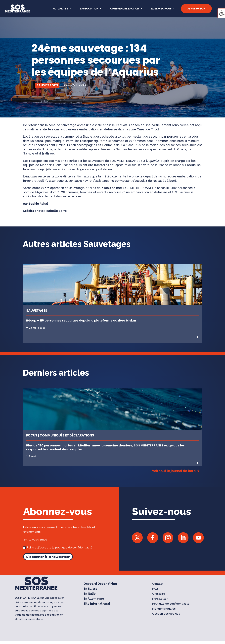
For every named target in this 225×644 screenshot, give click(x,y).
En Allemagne (94, 599)
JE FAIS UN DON (196, 9)
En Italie (90, 594)
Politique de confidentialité (171, 604)
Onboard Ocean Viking (100, 584)
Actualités (60, 9)
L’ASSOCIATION (89, 9)
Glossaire (159, 594)
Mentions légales (164, 609)
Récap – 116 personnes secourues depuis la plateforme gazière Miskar (81, 320)
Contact (158, 584)
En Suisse (90, 589)
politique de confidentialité (74, 547)
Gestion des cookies (166, 614)
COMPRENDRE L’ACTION (125, 9)
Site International (97, 604)
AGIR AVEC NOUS (161, 9)
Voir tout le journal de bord (174, 471)
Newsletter (160, 599)
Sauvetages (47, 85)
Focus (32, 435)
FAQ (155, 589)
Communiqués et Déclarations (67, 435)
